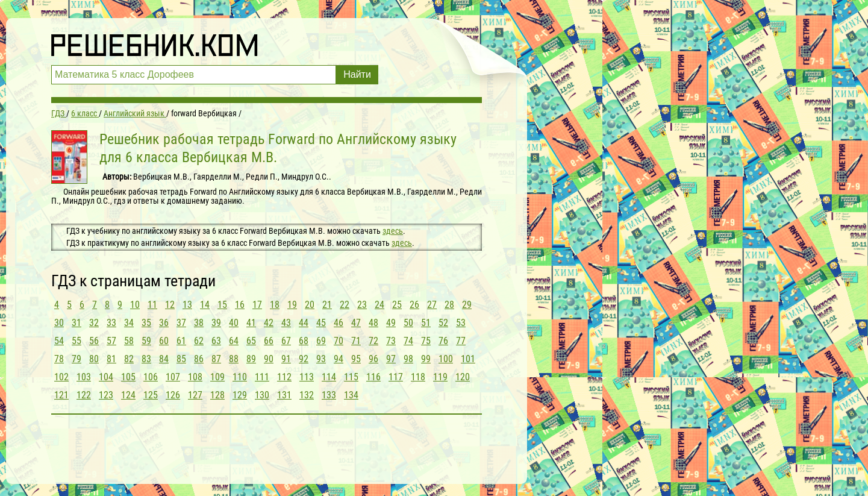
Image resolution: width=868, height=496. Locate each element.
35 (146, 323)
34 (129, 323)
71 (356, 341)
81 (111, 359)
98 (408, 359)
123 (106, 395)
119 (440, 377)
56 (94, 341)
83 (146, 359)
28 (449, 305)
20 (310, 305)
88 (234, 359)
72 (373, 341)
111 (262, 377)
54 (59, 341)
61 (181, 341)
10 (135, 305)
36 (164, 323)
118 (418, 377)
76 (443, 341)
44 (304, 323)
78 (59, 359)
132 (307, 395)
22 (345, 305)
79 (76, 359)
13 (187, 305)
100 (446, 359)
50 (408, 323)
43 (286, 323)
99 (426, 359)
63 (216, 341)
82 (129, 359)
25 (397, 305)
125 (151, 395)
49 (391, 323)
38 (199, 323)
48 (373, 323)
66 (269, 341)
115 (351, 377)
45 (321, 323)
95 (356, 359)
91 (286, 359)
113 (307, 377)
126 (173, 395)
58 (129, 341)
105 (128, 377)
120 (463, 377)
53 (461, 323)
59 (146, 341)
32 (94, 323)
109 (217, 377)
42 (269, 323)
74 (408, 341)
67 (286, 341)
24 (379, 305)
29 (467, 305)
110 (240, 377)
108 (195, 377)
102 (61, 377)
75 (426, 341)
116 (373, 377)
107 (173, 377)
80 (94, 359)
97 (391, 359)
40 (234, 323)
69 (321, 341)
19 (292, 305)
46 (339, 323)
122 (84, 395)
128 (217, 395)
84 (164, 359)
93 (321, 359)
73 (391, 341)
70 (339, 341)
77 (461, 341)
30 (59, 323)
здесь (393, 231)
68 (304, 341)
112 (284, 377)
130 (262, 395)
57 (111, 341)
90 (269, 359)
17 (257, 305)
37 (181, 323)
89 (251, 359)
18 (275, 305)
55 (76, 341)
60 (164, 341)
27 (432, 305)
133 (329, 395)
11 (152, 305)
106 (151, 377)
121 (61, 395)
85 (181, 359)
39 (216, 323)
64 (234, 341)
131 (284, 395)
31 (76, 323)
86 (199, 359)
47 (356, 323)
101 (468, 359)
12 (170, 305)
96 (373, 359)
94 (339, 359)
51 (426, 323)
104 (106, 377)
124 (128, 395)
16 (240, 305)
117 (396, 377)
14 (205, 305)
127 (195, 395)
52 (443, 323)
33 (111, 323)
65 (251, 341)
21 (327, 305)
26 (414, 305)
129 (240, 395)
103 (84, 377)
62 (199, 341)
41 (251, 323)
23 (362, 305)
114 (329, 377)
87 (216, 359)
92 (304, 359)
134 (351, 395)
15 (222, 305)
